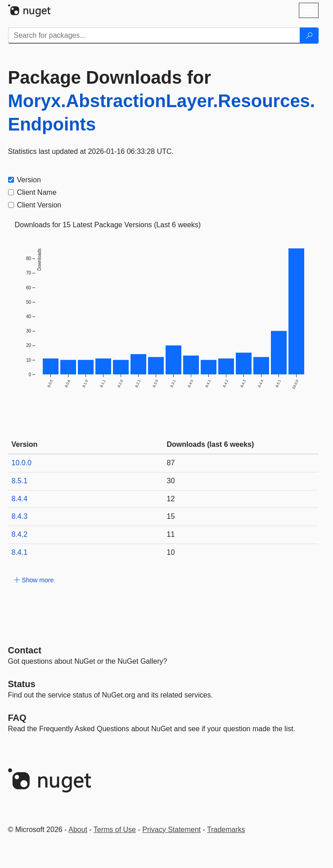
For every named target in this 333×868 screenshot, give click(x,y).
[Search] (309, 36)
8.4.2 (20, 534)
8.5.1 (20, 481)
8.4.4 (20, 499)
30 (171, 481)
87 (171, 463)
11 (171, 534)
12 (171, 499)
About (78, 830)
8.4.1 (20, 552)
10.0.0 (22, 463)
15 (171, 516)
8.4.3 (20, 516)
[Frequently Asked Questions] (17, 718)
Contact (25, 650)
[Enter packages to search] (154, 36)
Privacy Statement (171, 830)
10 (171, 552)
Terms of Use (115, 830)
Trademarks (226, 830)
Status (22, 684)
